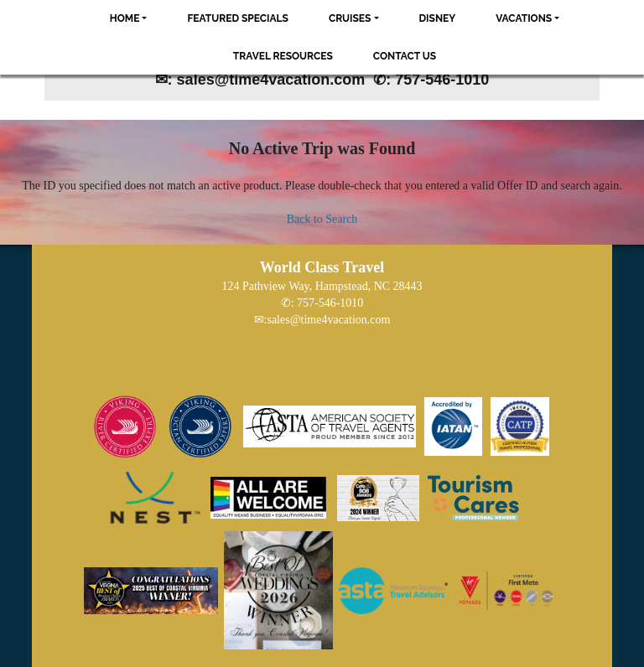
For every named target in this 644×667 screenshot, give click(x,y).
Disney (438, 18)
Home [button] (125, 18)
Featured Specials (237, 18)
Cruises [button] (350, 18)
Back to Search (322, 219)
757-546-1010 (330, 303)
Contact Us (405, 56)
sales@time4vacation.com (328, 320)
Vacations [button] (524, 18)
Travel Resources (283, 56)
